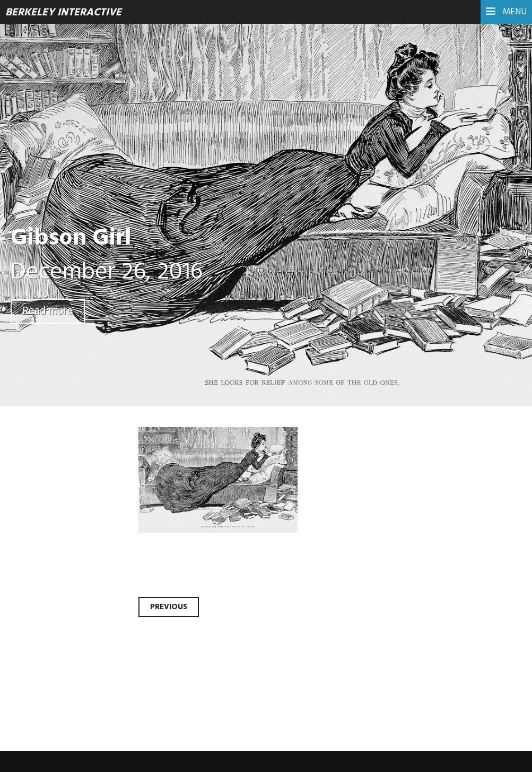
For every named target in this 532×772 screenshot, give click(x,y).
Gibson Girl (71, 239)
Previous (169, 607)
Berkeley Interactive (63, 13)
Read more (48, 311)
